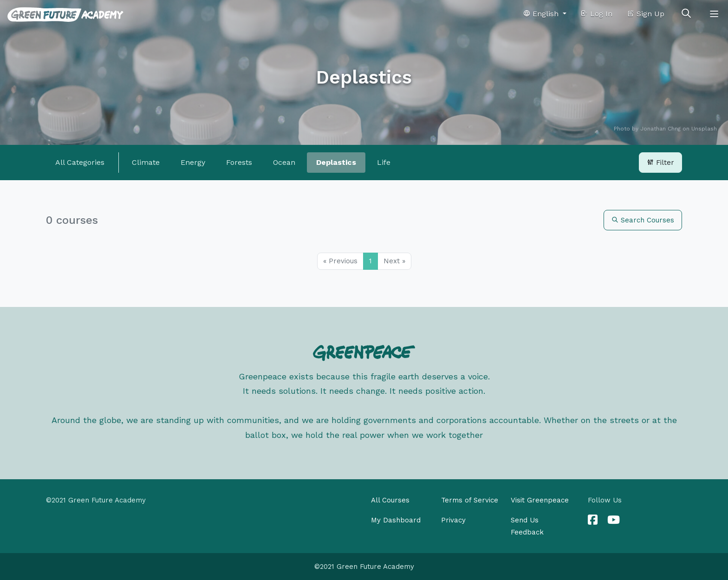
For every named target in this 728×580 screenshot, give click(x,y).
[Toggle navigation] (714, 14)
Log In (596, 14)
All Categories (80, 162)
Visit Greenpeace (540, 500)
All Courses (390, 500)
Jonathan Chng (660, 129)
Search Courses (643, 220)
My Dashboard (396, 520)
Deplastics (336, 162)
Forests (239, 162)
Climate (146, 162)
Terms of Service (470, 500)
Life (384, 162)
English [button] (542, 14)
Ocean (284, 162)
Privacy (453, 520)
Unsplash (704, 129)
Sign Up (646, 14)
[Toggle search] (686, 14)
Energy (193, 162)
